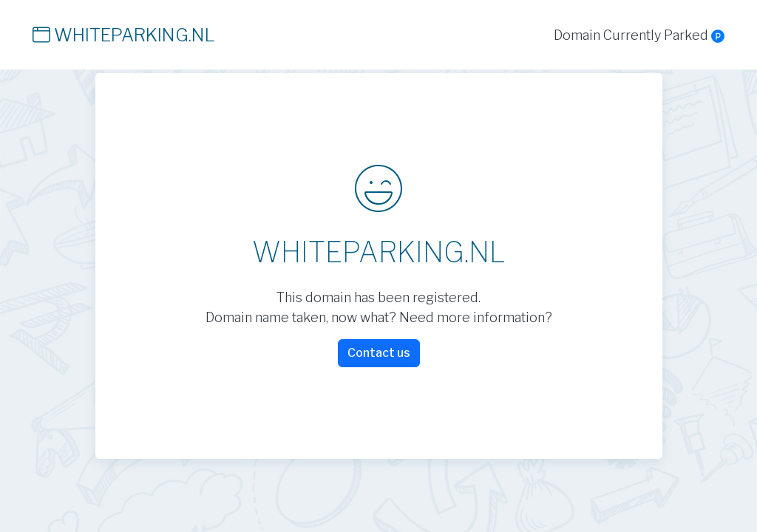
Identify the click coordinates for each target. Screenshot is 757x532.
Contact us (379, 353)
